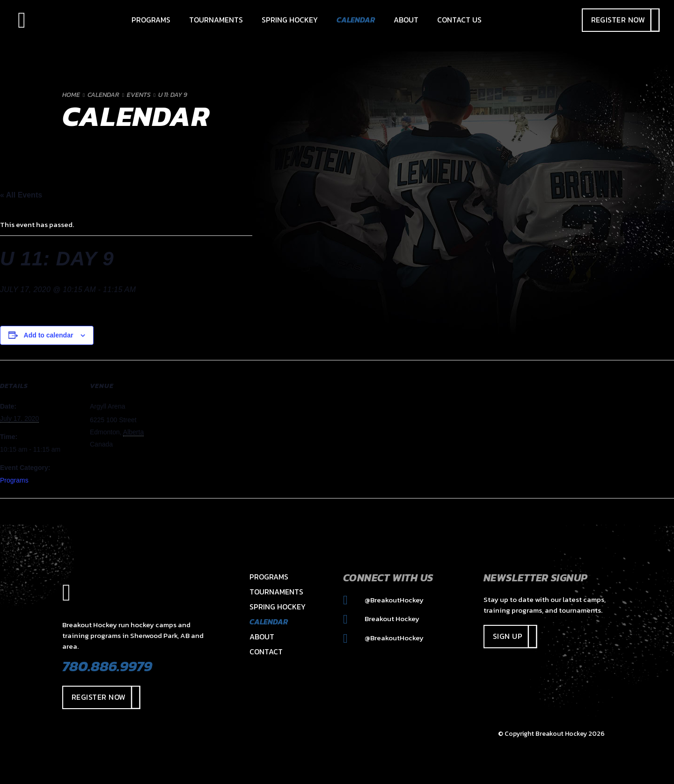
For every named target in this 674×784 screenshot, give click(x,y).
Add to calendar (49, 335)
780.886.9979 (107, 666)
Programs (14, 480)
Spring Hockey (278, 607)
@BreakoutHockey (383, 600)
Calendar (269, 622)
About (262, 637)
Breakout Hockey (381, 619)
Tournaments (276, 592)
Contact (266, 652)
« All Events (21, 195)
